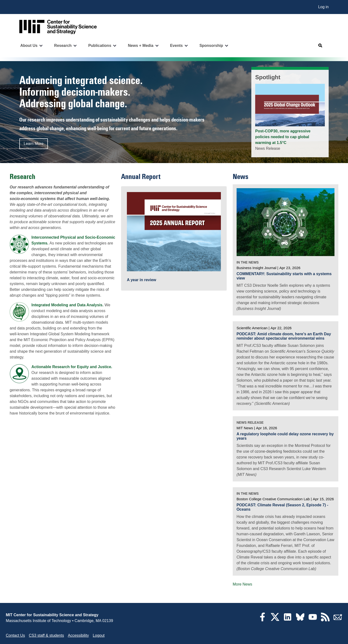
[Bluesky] (300, 620)
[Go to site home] (58, 27)
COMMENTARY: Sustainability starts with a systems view (284, 276)
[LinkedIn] (288, 620)
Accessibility (78, 635)
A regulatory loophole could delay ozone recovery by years (285, 436)
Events (176, 46)
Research (63, 46)
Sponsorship (211, 46)
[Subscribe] (338, 620)
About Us (29, 46)
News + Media (141, 46)
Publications (100, 46)
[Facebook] (262, 620)
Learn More (34, 144)
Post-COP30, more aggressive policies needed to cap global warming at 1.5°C (283, 137)
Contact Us (15, 635)
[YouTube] (313, 620)
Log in (323, 7)
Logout (99, 635)
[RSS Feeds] (325, 620)
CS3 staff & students (46, 635)
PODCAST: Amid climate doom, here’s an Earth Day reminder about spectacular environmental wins (284, 336)
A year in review (141, 280)
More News (243, 584)
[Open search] (320, 46)
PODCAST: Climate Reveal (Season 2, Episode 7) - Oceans (283, 507)
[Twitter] (275, 620)
